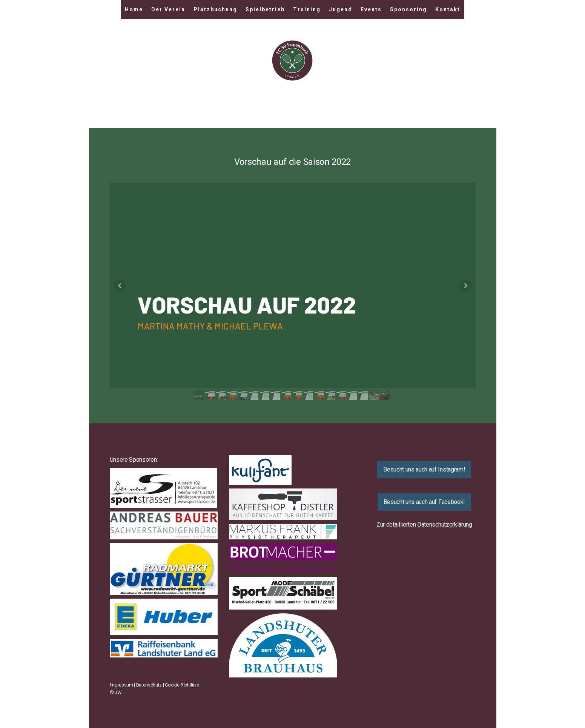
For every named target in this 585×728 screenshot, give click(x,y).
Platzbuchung (215, 9)
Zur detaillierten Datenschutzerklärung (424, 524)
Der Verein (168, 9)
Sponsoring (408, 9)
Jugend (341, 9)
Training (307, 9)
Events (371, 9)
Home (134, 9)
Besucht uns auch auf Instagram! (424, 469)
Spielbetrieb (265, 9)
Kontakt (448, 9)
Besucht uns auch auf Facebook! (424, 502)
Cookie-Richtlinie (182, 685)
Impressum (121, 685)
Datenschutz (149, 685)
